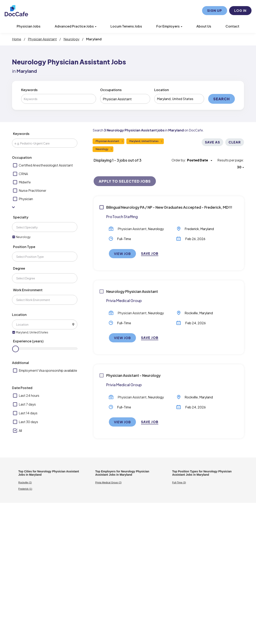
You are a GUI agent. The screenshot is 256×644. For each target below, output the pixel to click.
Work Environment (28, 290)
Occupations (111, 90)
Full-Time (124, 239)
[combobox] (125, 99)
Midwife (25, 182)
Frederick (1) (25, 489)
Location (162, 90)
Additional (20, 363)
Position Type (24, 247)
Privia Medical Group (124, 300)
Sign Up (215, 10)
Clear (235, 142)
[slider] (15, 349)
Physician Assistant (132, 229)
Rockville (191, 313)
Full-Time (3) (179, 483)
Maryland (207, 229)
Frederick (192, 229)
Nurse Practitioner (32, 190)
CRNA (23, 174)
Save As (212, 142)
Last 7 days (27, 404)
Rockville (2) (25, 483)
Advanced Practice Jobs (76, 26)
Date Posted (22, 388)
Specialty (21, 217)
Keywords (29, 90)
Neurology (156, 229)
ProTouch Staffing (122, 217)
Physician (26, 199)
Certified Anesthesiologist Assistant (46, 165)
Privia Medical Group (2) (108, 483)
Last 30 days (28, 422)
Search (222, 99)
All (20, 431)
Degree (19, 268)
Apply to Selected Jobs (125, 181)
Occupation (22, 157)
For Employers (169, 26)
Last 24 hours (29, 395)
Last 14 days (28, 413)
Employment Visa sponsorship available (48, 370)
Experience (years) (28, 341)
